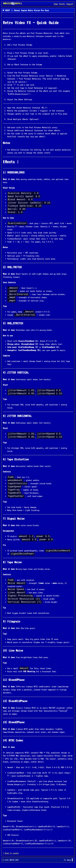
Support (70, 4)
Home (56, 4)
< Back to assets (11, 857)
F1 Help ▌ (69, 864)
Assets (62, 4)
